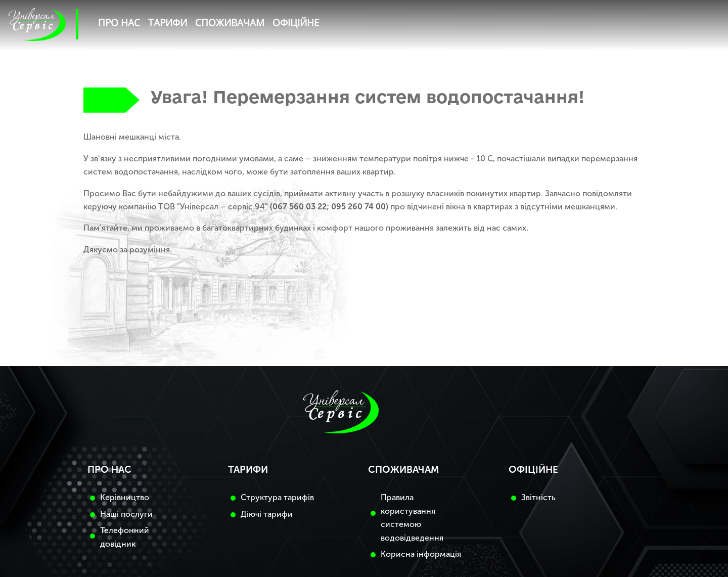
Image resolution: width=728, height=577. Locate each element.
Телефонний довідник (125, 537)
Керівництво (125, 497)
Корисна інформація (421, 554)
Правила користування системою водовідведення (412, 517)
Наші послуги (126, 514)
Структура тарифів (277, 497)
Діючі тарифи (267, 514)
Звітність (538, 497)
